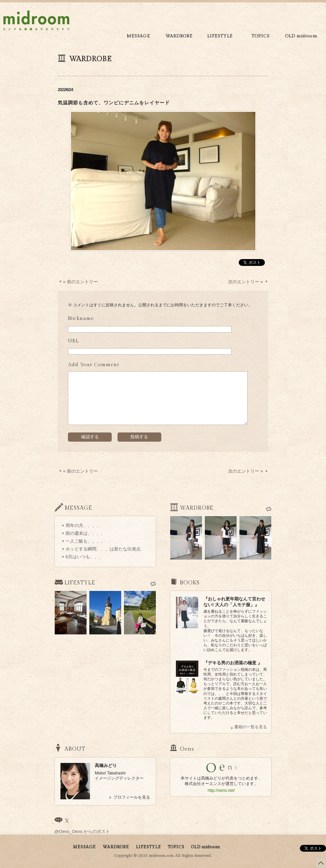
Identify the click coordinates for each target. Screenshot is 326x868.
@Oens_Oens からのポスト (82, 831)
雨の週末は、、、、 (85, 533)
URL (73, 341)
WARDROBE (179, 36)
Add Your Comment (94, 365)
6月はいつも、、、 (84, 557)
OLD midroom (301, 36)
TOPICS (261, 36)
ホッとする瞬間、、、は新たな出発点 (103, 549)
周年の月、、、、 (83, 525)
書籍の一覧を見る (251, 727)
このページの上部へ (321, 863)
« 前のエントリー (80, 282)
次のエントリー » (246, 282)
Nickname (81, 318)
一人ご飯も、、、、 (85, 541)
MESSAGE (138, 36)
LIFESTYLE (220, 36)
